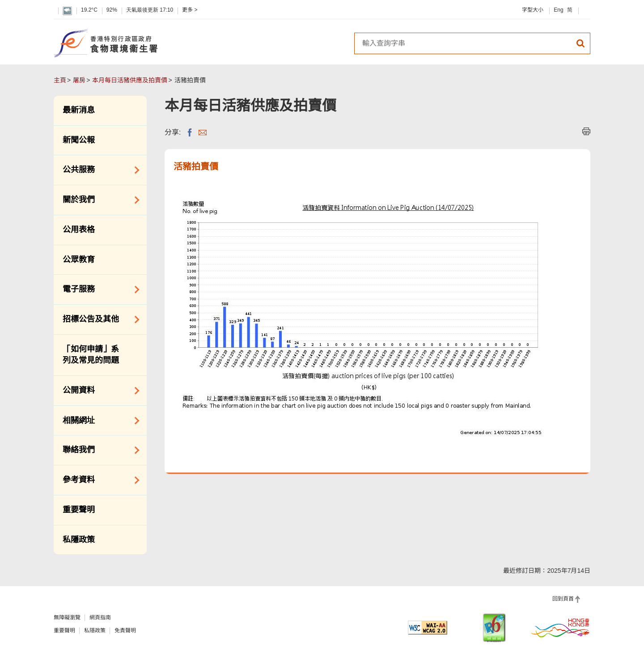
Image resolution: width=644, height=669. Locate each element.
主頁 (60, 80)
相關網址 (98, 421)
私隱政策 (79, 540)
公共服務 (98, 170)
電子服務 (98, 290)
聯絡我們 (98, 450)
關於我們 (98, 200)
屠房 (79, 80)
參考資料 (98, 480)
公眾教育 (79, 260)
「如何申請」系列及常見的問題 (91, 355)
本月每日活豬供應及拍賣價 (130, 80)
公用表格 (79, 230)
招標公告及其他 (98, 320)
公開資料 (98, 391)
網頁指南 (100, 618)
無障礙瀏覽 (67, 618)
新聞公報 (79, 140)
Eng (558, 10)
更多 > (190, 10)
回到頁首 (563, 599)
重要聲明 (79, 510)
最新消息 (79, 110)
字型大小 (533, 10)
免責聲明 (125, 631)
